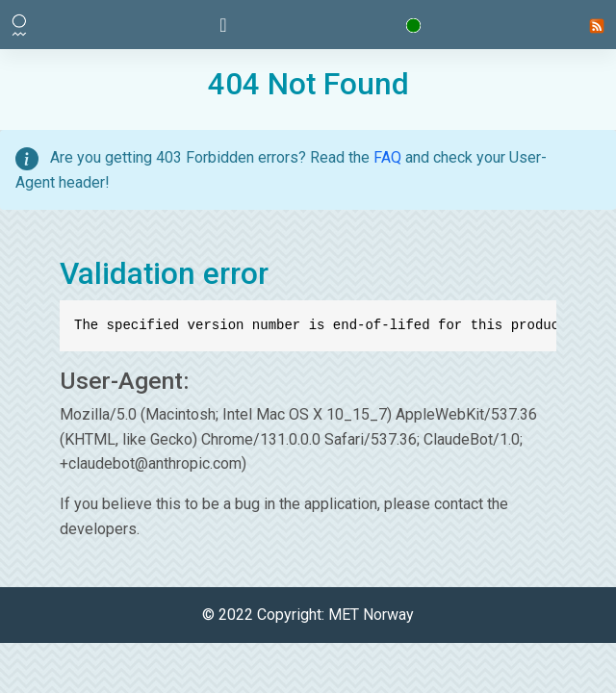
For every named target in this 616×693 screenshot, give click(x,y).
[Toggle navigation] (223, 25)
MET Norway (371, 615)
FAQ (387, 157)
